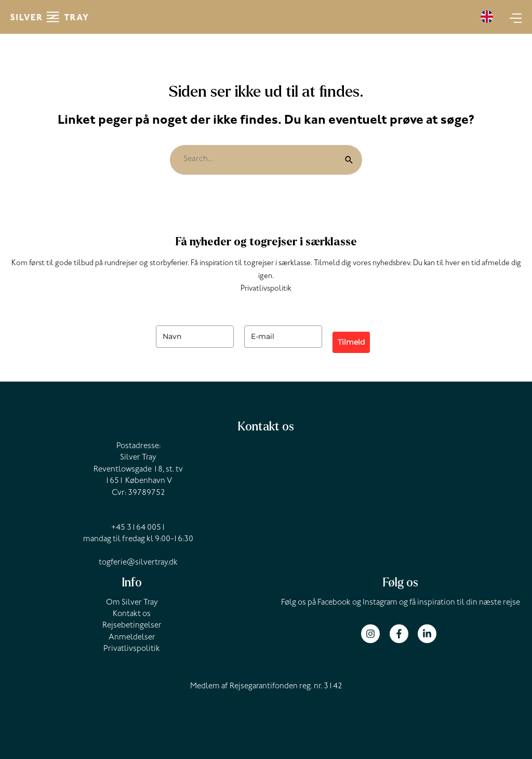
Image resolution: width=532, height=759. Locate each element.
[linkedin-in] (428, 634)
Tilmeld (351, 342)
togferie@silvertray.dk (138, 563)
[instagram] (374, 634)
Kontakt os (132, 614)
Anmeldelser (132, 638)
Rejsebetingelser (132, 626)
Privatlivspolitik (266, 289)
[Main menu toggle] (513, 17)
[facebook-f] (403, 634)
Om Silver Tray (132, 603)
